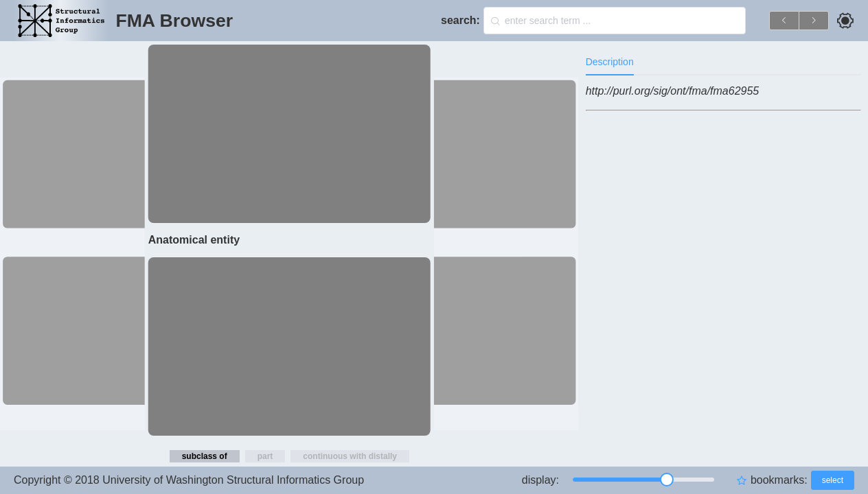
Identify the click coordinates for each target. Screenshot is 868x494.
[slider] (643, 480)
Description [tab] (610, 62)
